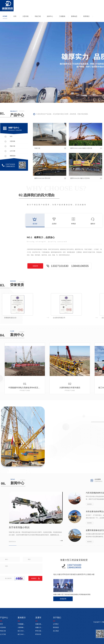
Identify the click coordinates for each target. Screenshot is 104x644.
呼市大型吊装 (39, 631)
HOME (5, 16)
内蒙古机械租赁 (39, 624)
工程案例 (62, 16)
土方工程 (12, 151)
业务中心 (50, 16)
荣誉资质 (56, 627)
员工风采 (56, 631)
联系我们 (86, 16)
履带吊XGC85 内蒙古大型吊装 (80, 178)
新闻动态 (74, 16)
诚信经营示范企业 (10, 318)
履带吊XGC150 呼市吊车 (42, 178)
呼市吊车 (38, 634)
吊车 (15, 16)
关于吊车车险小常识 (19, 527)
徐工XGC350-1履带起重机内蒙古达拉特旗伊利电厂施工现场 (22, 634)
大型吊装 (25, 16)
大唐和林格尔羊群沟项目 (70, 388)
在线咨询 (35, 266)
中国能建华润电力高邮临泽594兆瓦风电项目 (25, 388)
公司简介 (56, 624)
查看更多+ (13, 156)
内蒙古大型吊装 (39, 627)
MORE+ (90, 504)
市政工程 (38, 16)
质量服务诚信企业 (59, 318)
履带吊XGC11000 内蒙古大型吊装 (81, 148)
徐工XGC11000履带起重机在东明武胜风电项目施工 (22, 631)
